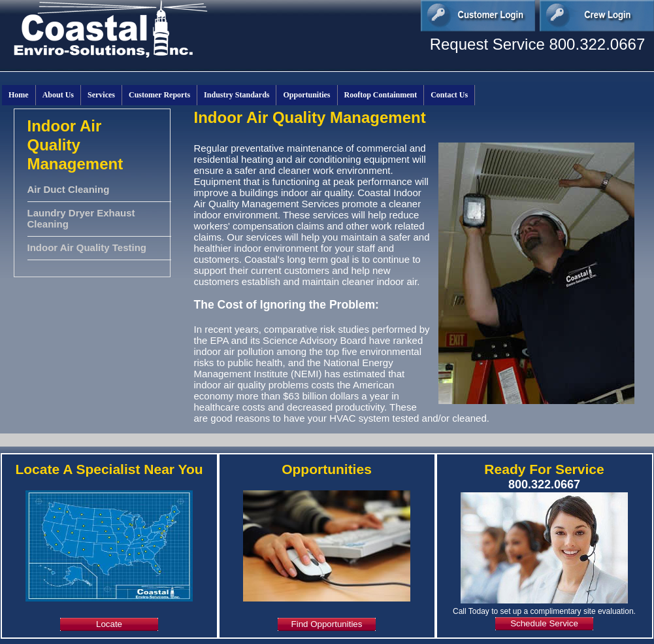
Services (101, 95)
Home (19, 95)
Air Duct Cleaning (69, 189)
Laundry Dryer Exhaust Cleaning (81, 218)
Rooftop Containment (381, 95)
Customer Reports (159, 95)
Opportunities (306, 95)
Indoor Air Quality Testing (87, 247)
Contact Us (449, 95)
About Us (58, 95)
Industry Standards (237, 95)
